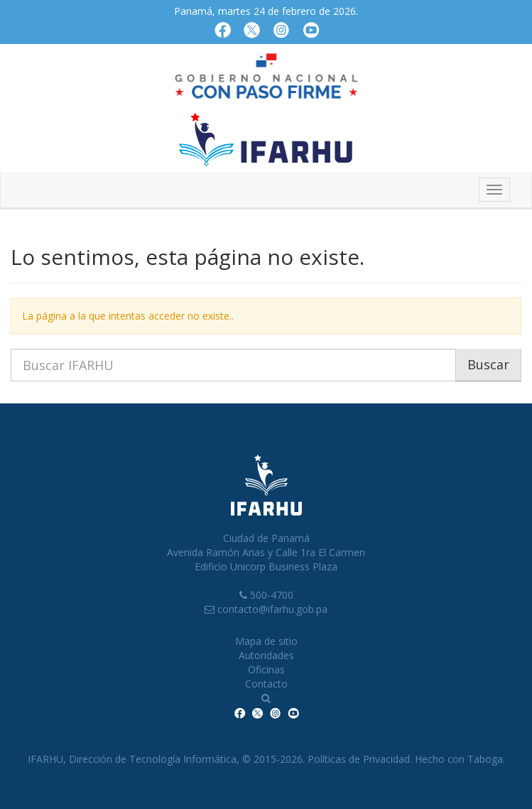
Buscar (488, 364)
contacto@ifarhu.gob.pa (272, 609)
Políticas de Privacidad (359, 759)
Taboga (485, 759)
